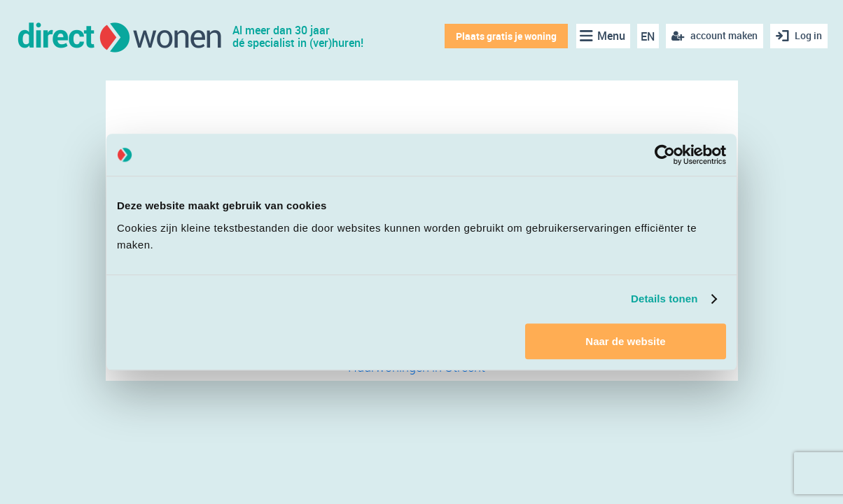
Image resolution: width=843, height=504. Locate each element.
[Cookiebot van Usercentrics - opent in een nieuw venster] (665, 155)
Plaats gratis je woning (506, 36)
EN (648, 36)
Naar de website (625, 341)
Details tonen (664, 299)
